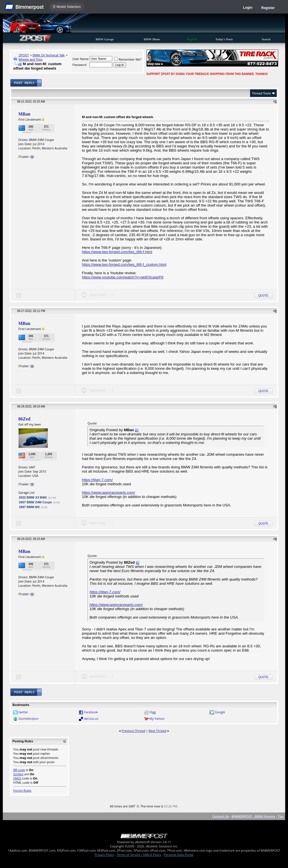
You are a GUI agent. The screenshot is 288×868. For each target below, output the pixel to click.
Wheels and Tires (31, 59)
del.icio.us (91, 718)
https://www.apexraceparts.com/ (108, 492)
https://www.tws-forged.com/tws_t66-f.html (117, 252)
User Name (81, 59)
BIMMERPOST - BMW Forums (253, 816)
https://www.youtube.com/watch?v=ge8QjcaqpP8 (122, 277)
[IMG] (17, 778)
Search (266, 39)
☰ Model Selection (67, 7)
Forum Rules (22, 790)
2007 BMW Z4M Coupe (35, 502)
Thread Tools (261, 93)
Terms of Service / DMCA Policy (139, 855)
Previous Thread (133, 731)
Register (268, 8)
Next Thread (157, 731)
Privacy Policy (104, 855)
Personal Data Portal (178, 855)
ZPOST (24, 55)
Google (220, 712)
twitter (23, 712)
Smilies (18, 774)
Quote (263, 295)
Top (281, 816)
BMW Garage (105, 39)
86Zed (24, 419)
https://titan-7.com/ (97, 480)
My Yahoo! (157, 718)
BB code (19, 770)
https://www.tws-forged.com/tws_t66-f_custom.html (124, 264)
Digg (153, 712)
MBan (24, 114)
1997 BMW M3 (29, 507)
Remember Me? (128, 59)
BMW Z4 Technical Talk (49, 55)
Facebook (91, 712)
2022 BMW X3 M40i (33, 497)
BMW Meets (152, 39)
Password (80, 65)
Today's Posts (224, 39)
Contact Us (220, 816)
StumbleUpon (29, 718)
